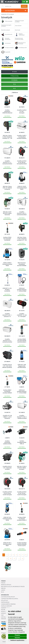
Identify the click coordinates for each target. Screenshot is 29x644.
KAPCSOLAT (4, 617)
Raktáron (15, 92)
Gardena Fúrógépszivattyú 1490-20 (22, 442)
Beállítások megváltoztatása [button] (17, 640)
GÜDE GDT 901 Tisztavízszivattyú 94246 (7, 519)
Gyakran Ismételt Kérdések (8, 604)
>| (22, 558)
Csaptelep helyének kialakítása (10, 599)
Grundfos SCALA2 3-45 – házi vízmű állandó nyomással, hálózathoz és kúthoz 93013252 (7, 367)
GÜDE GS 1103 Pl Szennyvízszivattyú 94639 (22, 188)
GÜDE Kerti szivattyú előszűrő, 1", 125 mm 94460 (22, 391)
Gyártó (3, 590)
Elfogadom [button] (17, 635)
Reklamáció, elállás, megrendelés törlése (13, 587)
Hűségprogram (5, 608)
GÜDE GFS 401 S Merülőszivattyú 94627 (7, 544)
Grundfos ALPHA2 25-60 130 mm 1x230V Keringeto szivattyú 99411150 (7, 495)
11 (14, 558)
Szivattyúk (11, 14)
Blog (3, 592)
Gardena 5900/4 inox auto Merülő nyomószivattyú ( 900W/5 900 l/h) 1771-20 (22, 342)
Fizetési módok (5, 602)
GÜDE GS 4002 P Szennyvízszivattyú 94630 (7, 264)
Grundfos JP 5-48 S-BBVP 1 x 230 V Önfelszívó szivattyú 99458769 (7, 418)
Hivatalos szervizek (6, 606)
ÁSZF (2, 615)
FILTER (14, 72)
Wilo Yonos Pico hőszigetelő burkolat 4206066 (22, 264)
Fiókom (3, 583)
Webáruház (4, 14)
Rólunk (3, 610)
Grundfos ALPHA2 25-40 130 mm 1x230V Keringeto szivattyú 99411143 (22, 495)
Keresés (24, 6)
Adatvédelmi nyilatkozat (8, 597)
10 (11, 558)
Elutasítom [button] (17, 638)
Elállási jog (5, 600)
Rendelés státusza (6, 585)
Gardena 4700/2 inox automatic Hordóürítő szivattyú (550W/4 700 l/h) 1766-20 (7, 240)
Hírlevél (3, 588)
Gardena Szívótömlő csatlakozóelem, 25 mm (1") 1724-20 (7, 444)
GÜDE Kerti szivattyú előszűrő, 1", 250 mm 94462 (22, 290)
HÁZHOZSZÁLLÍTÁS (6, 613)
